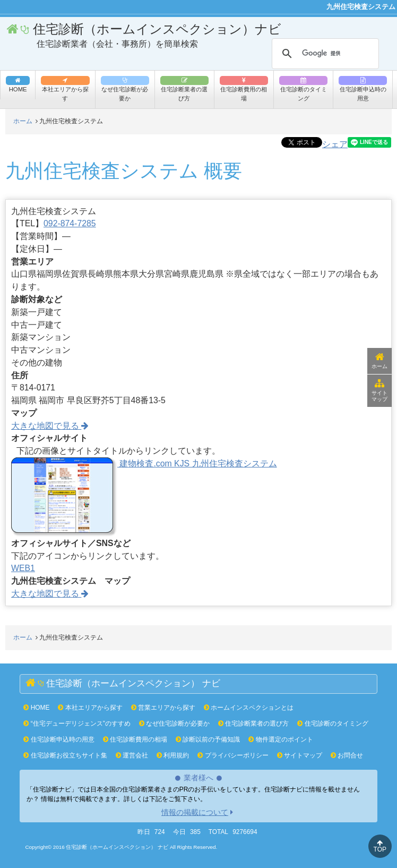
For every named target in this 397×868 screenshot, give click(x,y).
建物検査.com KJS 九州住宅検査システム (144, 463)
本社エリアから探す (65, 89)
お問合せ (347, 755)
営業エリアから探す (163, 708)
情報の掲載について (195, 812)
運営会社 (132, 755)
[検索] (324, 54)
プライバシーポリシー (233, 755)
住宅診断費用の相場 (244, 89)
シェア (335, 144)
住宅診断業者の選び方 (184, 89)
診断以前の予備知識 (208, 739)
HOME (36, 708)
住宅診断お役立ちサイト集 (65, 755)
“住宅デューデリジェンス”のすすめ (77, 724)
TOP (380, 846)
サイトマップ (379, 390)
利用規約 (173, 755)
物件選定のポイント (281, 739)
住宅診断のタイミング (303, 89)
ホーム (379, 361)
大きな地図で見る (50, 426)
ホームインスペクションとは (249, 708)
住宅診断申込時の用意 (363, 89)
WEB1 (23, 568)
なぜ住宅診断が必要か (125, 89)
